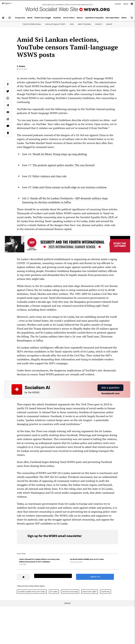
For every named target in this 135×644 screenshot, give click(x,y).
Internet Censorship (70, 592)
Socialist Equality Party (55, 24)
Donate (109, 24)
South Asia (106, 592)
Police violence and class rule (50, 176)
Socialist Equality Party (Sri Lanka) (32, 592)
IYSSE (72, 24)
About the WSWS (84, 24)
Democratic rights (90, 592)
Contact (118, 4)
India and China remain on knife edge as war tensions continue (70, 187)
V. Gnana (21, 66)
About (126, 4)
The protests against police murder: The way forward (64, 165)
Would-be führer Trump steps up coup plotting (60, 154)
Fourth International (32, 24)
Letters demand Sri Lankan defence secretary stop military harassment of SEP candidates (39, 560)
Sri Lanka (54, 592)
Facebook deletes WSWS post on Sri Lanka (87, 559)
